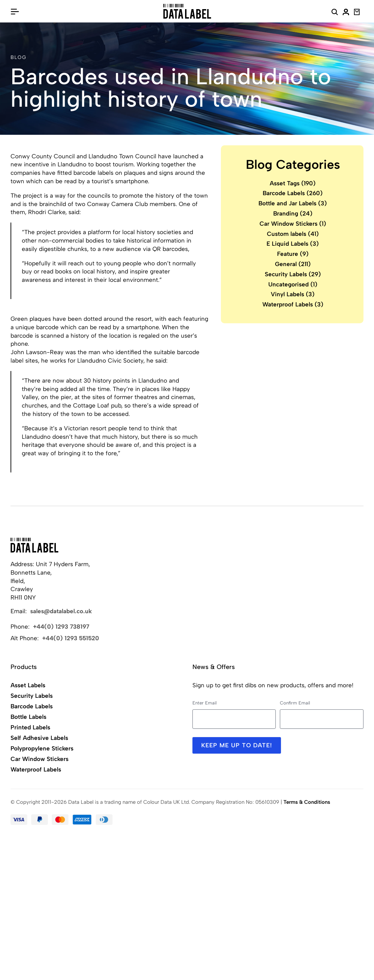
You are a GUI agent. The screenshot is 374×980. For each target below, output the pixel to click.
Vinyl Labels (293, 294)
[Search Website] (335, 13)
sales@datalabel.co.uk (61, 611)
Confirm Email (295, 703)
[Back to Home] (34, 545)
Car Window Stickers (293, 224)
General (293, 264)
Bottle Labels (28, 717)
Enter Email (205, 703)
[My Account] (346, 13)
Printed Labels (30, 727)
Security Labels (293, 274)
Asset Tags (293, 183)
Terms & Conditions (307, 802)
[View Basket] (357, 13)
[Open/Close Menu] (15, 11)
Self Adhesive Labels (39, 738)
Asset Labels (28, 685)
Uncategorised (293, 284)
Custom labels (293, 234)
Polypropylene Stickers (42, 748)
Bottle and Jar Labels (293, 203)
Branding (293, 213)
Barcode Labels (293, 193)
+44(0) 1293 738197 (61, 627)
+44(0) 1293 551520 (71, 638)
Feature (293, 254)
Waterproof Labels (293, 304)
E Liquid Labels (293, 244)
